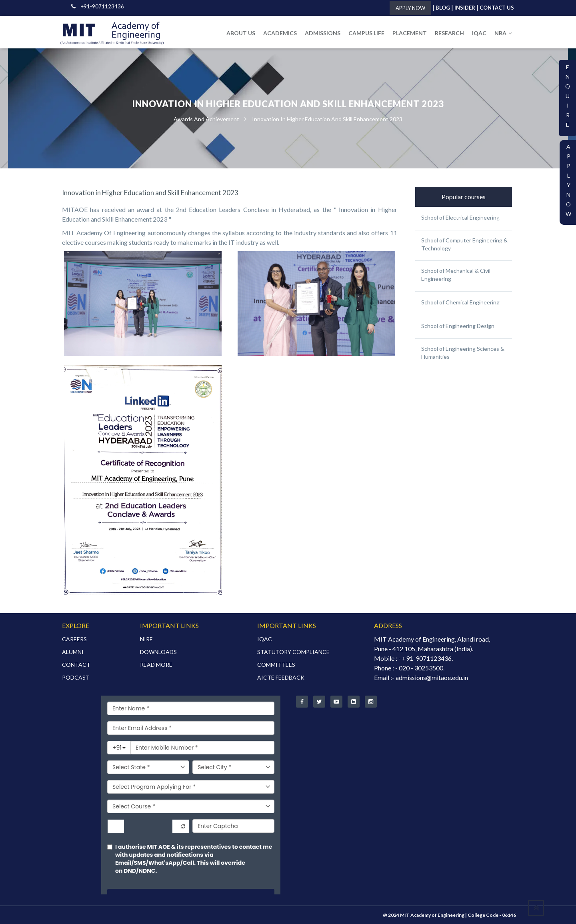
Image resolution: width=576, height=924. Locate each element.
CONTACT (76, 665)
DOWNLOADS (158, 652)
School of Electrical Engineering (460, 217)
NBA (503, 33)
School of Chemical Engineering (460, 302)
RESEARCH (449, 33)
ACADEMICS (280, 33)
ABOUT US (241, 33)
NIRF (146, 639)
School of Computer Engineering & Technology (464, 244)
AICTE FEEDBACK (281, 677)
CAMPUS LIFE (366, 33)
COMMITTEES (276, 665)
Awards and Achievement (206, 119)
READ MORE (156, 665)
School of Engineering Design (458, 326)
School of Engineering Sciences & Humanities (463, 353)
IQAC (479, 33)
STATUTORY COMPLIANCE (293, 652)
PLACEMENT (410, 33)
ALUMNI (73, 652)
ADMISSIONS (323, 33)
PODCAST (76, 677)
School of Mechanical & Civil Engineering (456, 275)
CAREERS (74, 639)
